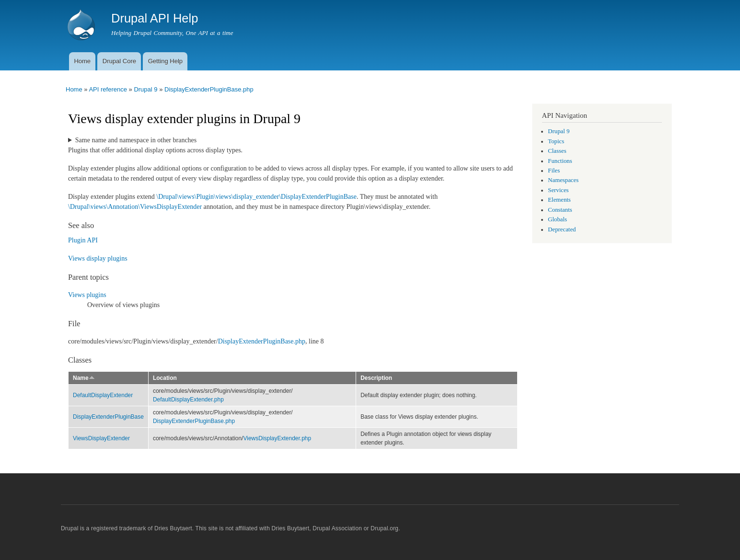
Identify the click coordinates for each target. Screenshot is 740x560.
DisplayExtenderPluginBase (108, 417)
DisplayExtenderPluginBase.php (209, 89)
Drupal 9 (145, 89)
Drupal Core (119, 61)
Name (84, 378)
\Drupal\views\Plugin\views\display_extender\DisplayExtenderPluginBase (256, 197)
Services (558, 190)
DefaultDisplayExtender (103, 395)
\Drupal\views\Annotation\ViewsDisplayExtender (135, 207)
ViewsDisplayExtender (101, 438)
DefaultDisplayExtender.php (188, 400)
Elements (559, 200)
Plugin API (83, 240)
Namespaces (563, 180)
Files (554, 171)
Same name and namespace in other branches (136, 140)
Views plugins (87, 295)
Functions (560, 161)
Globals (557, 219)
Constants (560, 210)
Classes (557, 151)
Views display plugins (98, 258)
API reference (108, 89)
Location (165, 378)
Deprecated (562, 229)
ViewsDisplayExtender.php (277, 438)
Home (82, 61)
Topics (556, 141)
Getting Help (165, 61)
